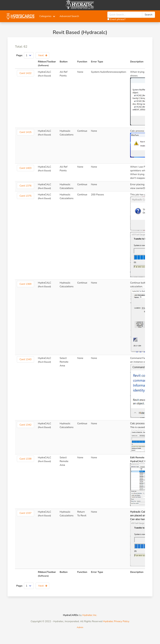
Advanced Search (69, 16)
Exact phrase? (116, 19)
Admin (80, 627)
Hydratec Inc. (90, 615)
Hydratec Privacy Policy (116, 621)
